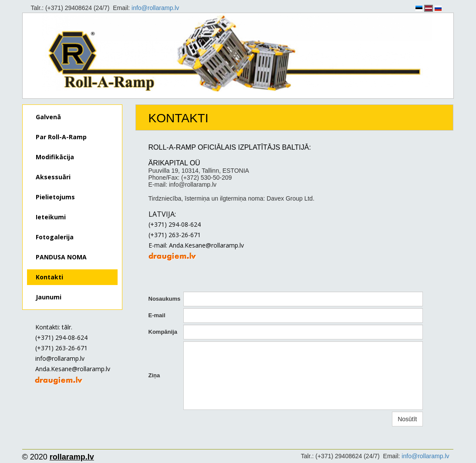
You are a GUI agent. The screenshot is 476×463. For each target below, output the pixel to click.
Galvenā (48, 117)
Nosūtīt (407, 419)
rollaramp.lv (72, 457)
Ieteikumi (51, 217)
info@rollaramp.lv (155, 8)
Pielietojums (55, 197)
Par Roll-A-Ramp (61, 137)
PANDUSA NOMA (61, 257)
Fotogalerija (55, 237)
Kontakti (49, 277)
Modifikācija (55, 157)
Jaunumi (49, 297)
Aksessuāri (53, 177)
